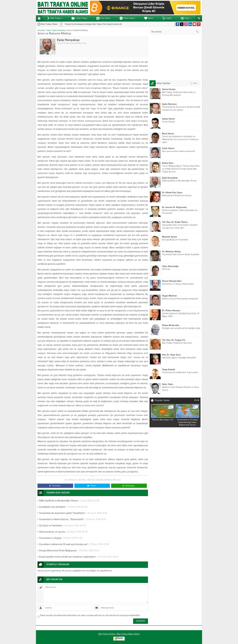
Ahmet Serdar (169, 89)
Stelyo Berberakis (171, 325)
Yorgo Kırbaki (169, 370)
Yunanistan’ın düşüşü (50, 538)
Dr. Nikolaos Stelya (171, 252)
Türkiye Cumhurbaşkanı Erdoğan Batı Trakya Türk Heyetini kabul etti (93, 24)
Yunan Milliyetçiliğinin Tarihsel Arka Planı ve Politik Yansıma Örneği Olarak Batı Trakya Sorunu (181, 169)
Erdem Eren (168, 163)
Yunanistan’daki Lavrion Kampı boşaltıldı (181, 254)
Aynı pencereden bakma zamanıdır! (179, 151)
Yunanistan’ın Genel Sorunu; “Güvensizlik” (61, 519)
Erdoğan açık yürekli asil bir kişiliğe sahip (181, 328)
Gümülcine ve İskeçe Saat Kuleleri (178, 284)
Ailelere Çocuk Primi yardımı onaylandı (180, 299)
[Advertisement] (175, 57)
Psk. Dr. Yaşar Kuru (171, 355)
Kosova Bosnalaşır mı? (163, 420)
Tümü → (196, 83)
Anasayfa (41, 30)
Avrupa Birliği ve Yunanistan (175, 240)
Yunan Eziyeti (168, 122)
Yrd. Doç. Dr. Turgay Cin (174, 340)
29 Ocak (166, 269)
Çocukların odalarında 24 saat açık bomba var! (63, 544)
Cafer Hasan (168, 148)
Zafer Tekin (168, 384)
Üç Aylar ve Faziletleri (51, 526)
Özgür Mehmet (169, 296)
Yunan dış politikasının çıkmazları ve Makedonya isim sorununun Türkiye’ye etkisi (180, 139)
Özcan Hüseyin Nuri (172, 281)
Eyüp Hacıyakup (59, 30)
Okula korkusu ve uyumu (52, 532)
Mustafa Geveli (170, 237)
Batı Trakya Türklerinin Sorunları (177, 343)
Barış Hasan (168, 134)
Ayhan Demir (168, 119)
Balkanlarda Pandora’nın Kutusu (177, 195)
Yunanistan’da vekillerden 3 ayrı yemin (180, 372)
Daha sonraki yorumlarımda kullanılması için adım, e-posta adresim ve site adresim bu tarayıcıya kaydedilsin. (90, 615)
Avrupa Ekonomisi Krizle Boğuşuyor (58, 551)
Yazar (49, 30)
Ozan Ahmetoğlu (170, 266)
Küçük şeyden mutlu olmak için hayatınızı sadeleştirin (67, 557)
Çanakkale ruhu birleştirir (52, 507)
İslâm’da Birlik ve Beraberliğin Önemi (59, 501)
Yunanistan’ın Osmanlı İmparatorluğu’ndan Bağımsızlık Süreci (187, 422)
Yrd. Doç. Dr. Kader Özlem (175, 222)
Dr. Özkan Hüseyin (171, 311)
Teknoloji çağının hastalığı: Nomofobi (179, 358)
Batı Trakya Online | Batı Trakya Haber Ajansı (119, 634)
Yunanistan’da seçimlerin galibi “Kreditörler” (62, 513)
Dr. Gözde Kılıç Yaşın (172, 193)
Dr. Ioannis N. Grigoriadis (174, 207)
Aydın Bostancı (169, 104)
